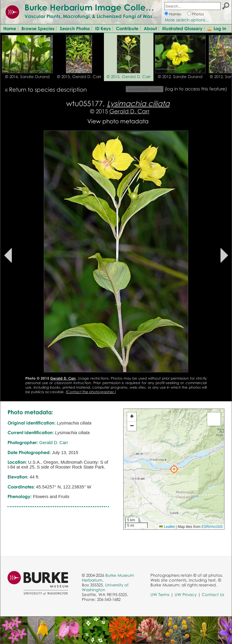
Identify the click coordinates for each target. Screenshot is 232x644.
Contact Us (213, 595)
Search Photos (75, 28)
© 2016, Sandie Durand (27, 77)
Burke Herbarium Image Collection (95, 7)
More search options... (187, 20)
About (150, 28)
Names (175, 14)
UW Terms (160, 595)
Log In (220, 28)
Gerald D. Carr (129, 111)
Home (10, 28)
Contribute (127, 28)
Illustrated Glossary (182, 28)
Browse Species (38, 28)
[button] (174, 469)
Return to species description (48, 89)
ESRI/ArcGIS (212, 527)
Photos (198, 14)
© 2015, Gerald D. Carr (79, 77)
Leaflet (167, 527)
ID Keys (103, 28)
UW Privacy (186, 595)
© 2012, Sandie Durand (180, 77)
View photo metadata (118, 121)
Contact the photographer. (91, 392)
